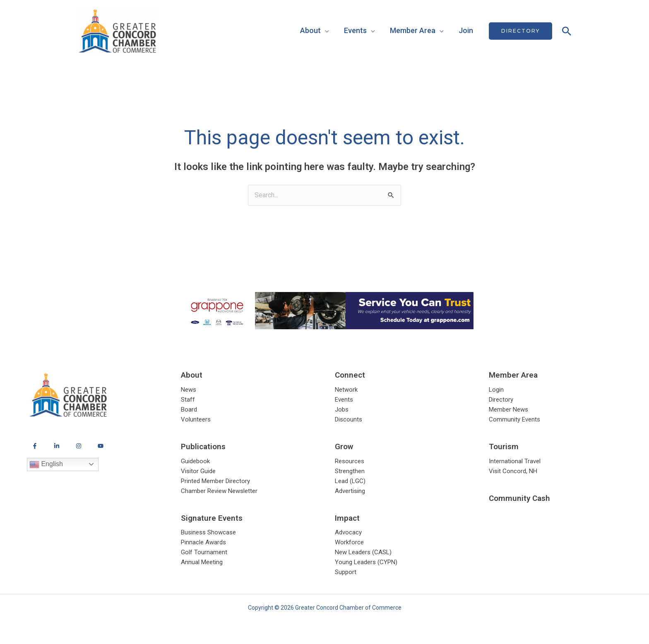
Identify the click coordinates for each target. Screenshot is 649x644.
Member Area (413, 30)
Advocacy (348, 533)
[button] (520, 31)
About (310, 30)
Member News (508, 410)
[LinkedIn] (57, 446)
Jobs (342, 410)
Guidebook (195, 462)
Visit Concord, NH (513, 472)
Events (355, 30)
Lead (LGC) (350, 481)
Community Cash (519, 498)
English (46, 464)
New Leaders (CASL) (363, 553)
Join (466, 30)
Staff (188, 400)
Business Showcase (208, 533)
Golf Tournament (204, 553)
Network (346, 390)
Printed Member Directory (215, 481)
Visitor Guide (198, 472)
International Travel (515, 462)
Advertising (350, 491)
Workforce (349, 543)
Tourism (504, 446)
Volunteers (196, 420)
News (189, 390)
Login (496, 390)
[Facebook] (35, 446)
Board (189, 410)
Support (346, 572)
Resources (350, 462)
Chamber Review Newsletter (219, 491)
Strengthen (350, 472)
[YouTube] (101, 446)
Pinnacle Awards (203, 543)
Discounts (349, 420)
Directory (501, 400)
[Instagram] (79, 446)
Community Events (514, 420)
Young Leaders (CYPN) (366, 563)
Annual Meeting (202, 563)
